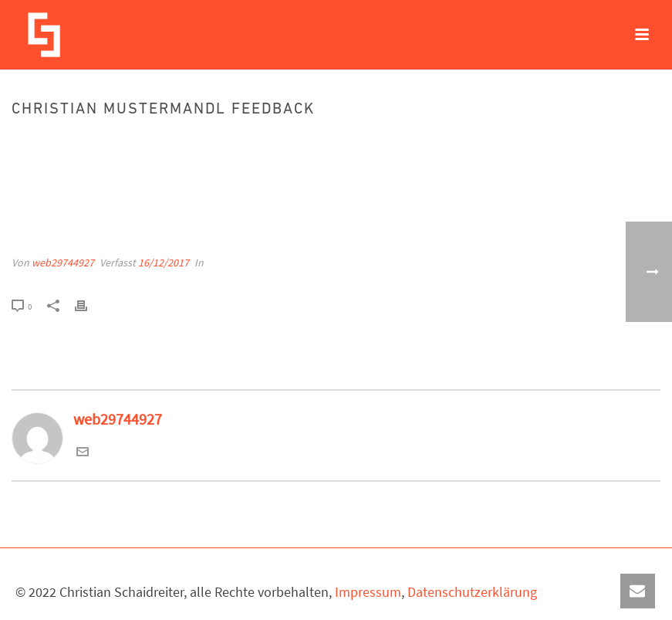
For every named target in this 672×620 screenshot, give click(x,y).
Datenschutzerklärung (472, 592)
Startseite (472, 142)
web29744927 (63, 263)
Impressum (368, 592)
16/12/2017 (164, 263)
